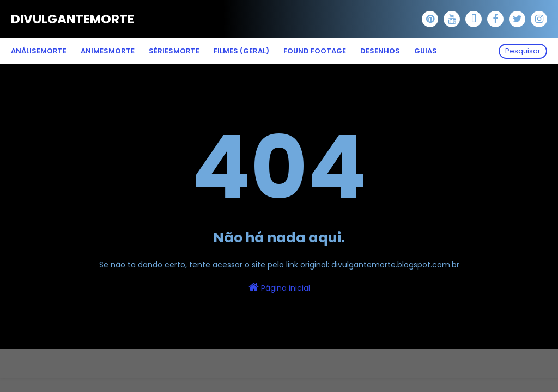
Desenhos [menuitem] (380, 51)
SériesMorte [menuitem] (174, 51)
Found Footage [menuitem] (315, 51)
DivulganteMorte (72, 19)
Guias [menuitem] (426, 51)
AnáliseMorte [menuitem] (39, 51)
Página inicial (279, 287)
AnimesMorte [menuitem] (108, 51)
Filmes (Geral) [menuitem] (241, 51)
